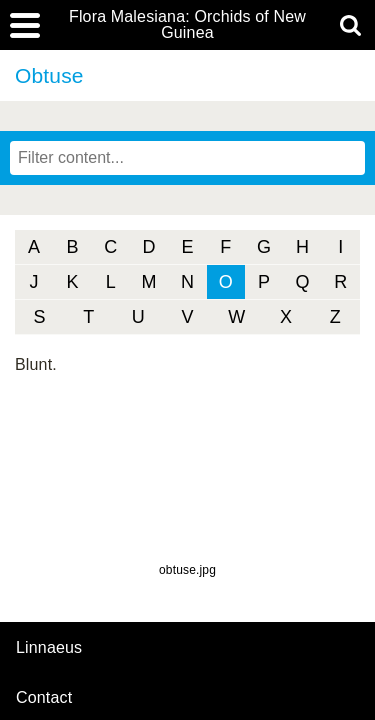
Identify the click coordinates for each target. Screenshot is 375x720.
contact (44, 697)
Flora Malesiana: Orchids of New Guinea (187, 25)
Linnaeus (49, 648)
